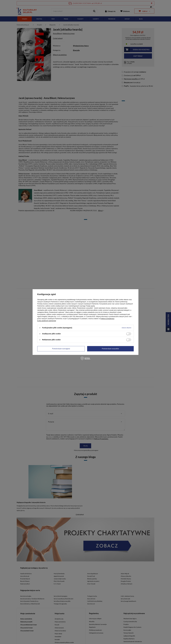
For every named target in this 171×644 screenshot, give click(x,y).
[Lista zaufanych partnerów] (47, 321)
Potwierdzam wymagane (61, 349)
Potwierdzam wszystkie (110, 349)
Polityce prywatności (107, 319)
